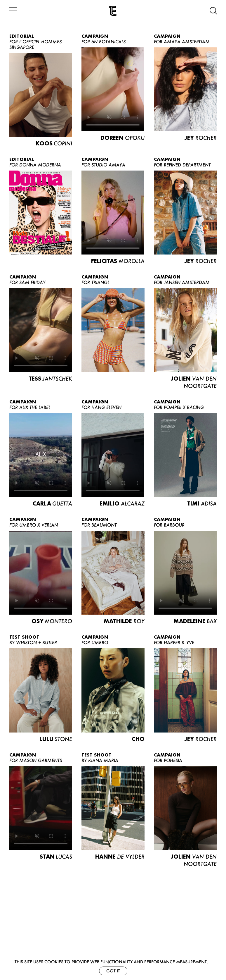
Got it (113, 971)
